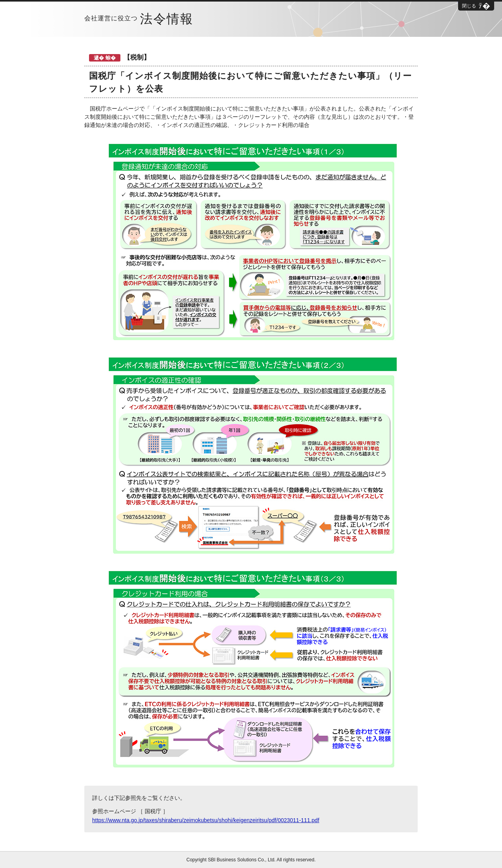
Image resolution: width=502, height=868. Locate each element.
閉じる (469, 6)
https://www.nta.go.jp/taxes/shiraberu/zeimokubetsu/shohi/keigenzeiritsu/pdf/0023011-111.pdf (206, 820)
